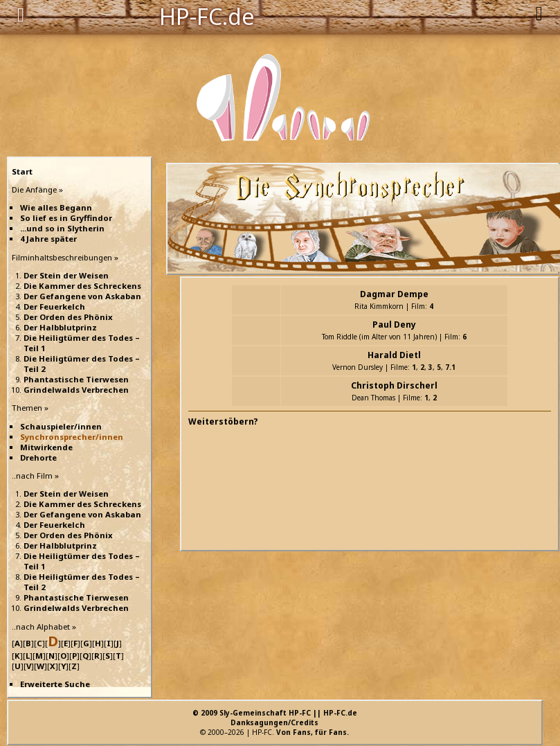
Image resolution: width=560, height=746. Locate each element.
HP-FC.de (207, 15)
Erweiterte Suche (55, 684)
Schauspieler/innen (61, 426)
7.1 (450, 367)
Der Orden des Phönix (68, 317)
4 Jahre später (48, 239)
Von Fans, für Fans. (313, 732)
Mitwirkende (46, 447)
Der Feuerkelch (54, 307)
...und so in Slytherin (62, 228)
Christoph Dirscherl (394, 385)
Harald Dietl (394, 355)
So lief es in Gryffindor (66, 218)
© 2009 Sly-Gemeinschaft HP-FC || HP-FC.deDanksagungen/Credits (275, 718)
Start (22, 171)
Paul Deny (394, 325)
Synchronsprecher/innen (72, 437)
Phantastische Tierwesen (76, 379)
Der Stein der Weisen (66, 275)
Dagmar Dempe (394, 294)
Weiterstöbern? (223, 421)
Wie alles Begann (56, 207)
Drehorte (38, 458)
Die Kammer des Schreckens (82, 286)
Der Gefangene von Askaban (82, 296)
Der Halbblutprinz (60, 327)
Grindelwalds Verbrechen (76, 390)
